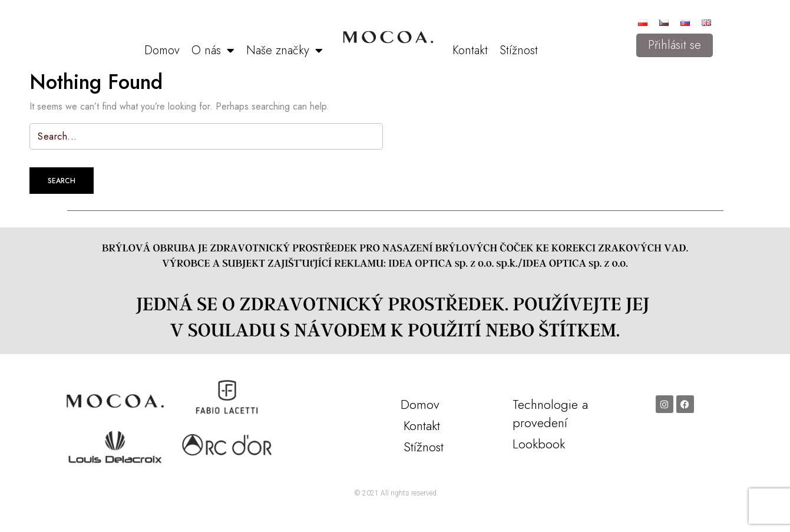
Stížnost (519, 50)
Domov (162, 50)
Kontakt (470, 50)
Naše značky (285, 51)
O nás (213, 51)
